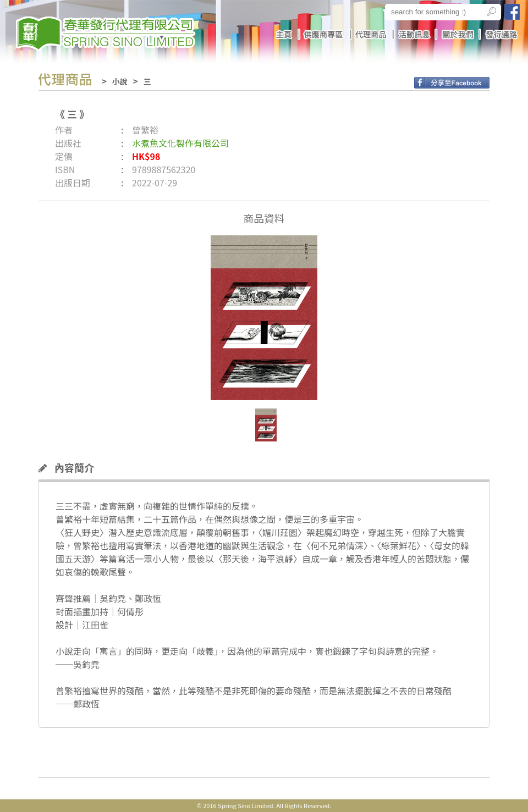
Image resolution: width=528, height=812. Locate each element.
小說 (120, 81)
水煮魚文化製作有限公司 (180, 143)
